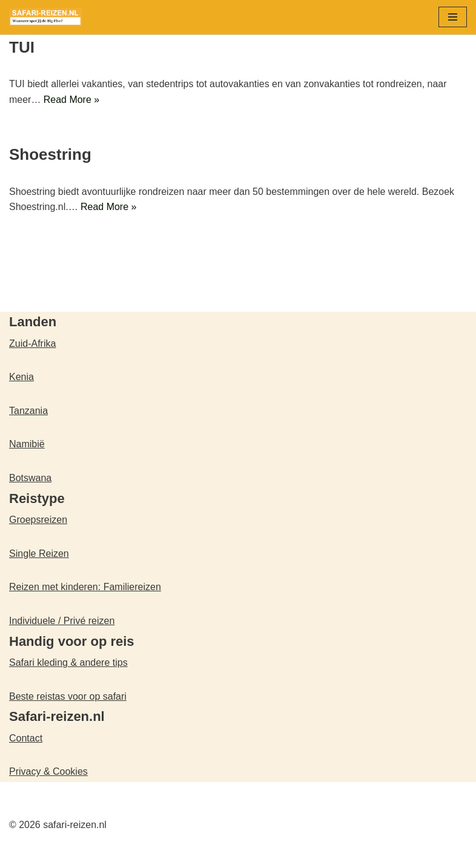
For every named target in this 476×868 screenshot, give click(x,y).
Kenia (21, 377)
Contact (26, 738)
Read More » (72, 100)
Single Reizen (39, 554)
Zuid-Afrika (32, 344)
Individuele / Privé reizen (62, 621)
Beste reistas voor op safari (68, 696)
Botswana (30, 478)
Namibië (27, 445)
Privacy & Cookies (48, 772)
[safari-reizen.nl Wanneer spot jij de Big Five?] (45, 17)
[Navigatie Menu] (453, 17)
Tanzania (28, 411)
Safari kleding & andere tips (68, 663)
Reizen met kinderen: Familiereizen (85, 587)
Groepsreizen (38, 520)
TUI (22, 47)
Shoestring (50, 155)
